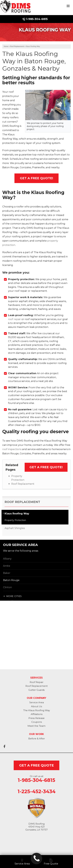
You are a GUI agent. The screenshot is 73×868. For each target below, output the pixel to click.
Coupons (37, 722)
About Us (36, 706)
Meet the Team (36, 726)
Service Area (37, 702)
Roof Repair (36, 682)
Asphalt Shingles (15, 528)
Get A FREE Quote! (36, 178)
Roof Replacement (23, 484)
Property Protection (15, 520)
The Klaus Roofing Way (37, 710)
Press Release (36, 718)
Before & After (37, 739)
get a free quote (36, 765)
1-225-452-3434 (37, 791)
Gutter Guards (36, 690)
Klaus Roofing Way (17, 514)
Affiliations (37, 714)
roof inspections (12, 449)
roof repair (14, 319)
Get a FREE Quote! (46, 467)
